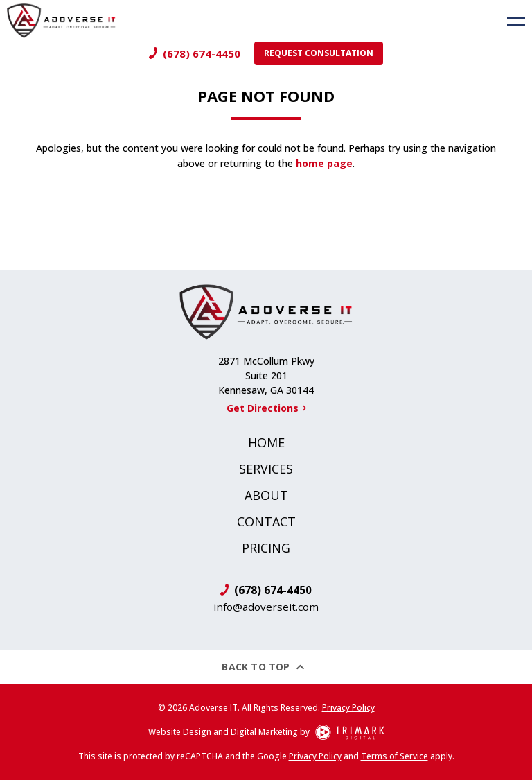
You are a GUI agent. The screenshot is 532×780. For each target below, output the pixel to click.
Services (266, 469)
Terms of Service (394, 756)
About (266, 495)
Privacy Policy (348, 708)
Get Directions (266, 408)
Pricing (266, 548)
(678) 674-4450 (202, 53)
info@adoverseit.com (266, 607)
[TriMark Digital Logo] (350, 732)
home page (324, 163)
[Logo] (58, 21)
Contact (266, 521)
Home (266, 442)
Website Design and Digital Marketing (223, 732)
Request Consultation (319, 53)
